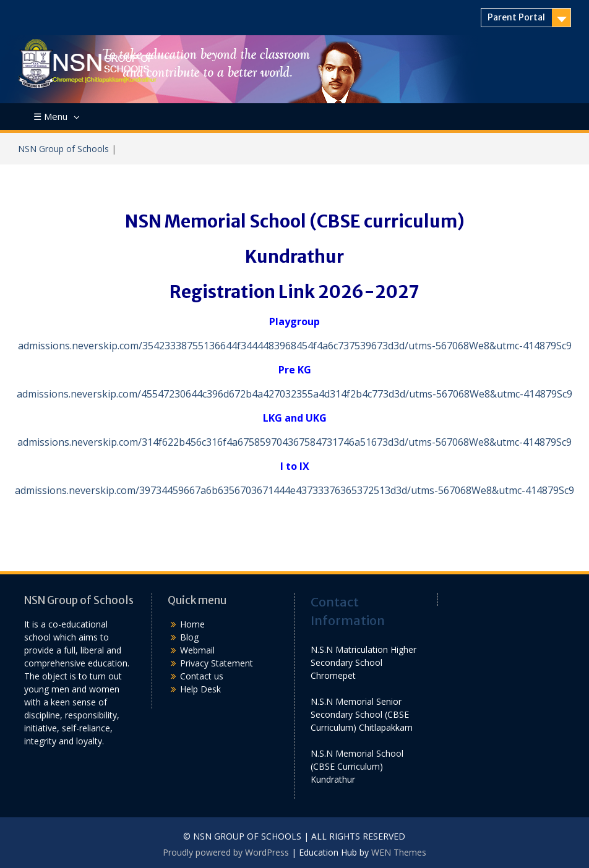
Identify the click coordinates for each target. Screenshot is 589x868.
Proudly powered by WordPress (226, 852)
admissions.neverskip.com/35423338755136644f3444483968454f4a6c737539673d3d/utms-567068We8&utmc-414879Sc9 (295, 346)
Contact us (202, 676)
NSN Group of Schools (63, 149)
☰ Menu (50, 116)
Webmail (197, 650)
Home (192, 624)
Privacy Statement (217, 663)
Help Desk (200, 689)
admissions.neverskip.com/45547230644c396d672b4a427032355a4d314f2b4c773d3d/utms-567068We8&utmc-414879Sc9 (294, 394)
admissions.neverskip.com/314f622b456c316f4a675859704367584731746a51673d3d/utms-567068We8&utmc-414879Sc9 (294, 442)
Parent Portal (516, 17)
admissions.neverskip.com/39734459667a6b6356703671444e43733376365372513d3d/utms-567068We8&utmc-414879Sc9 (294, 490)
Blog (189, 637)
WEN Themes (399, 852)
